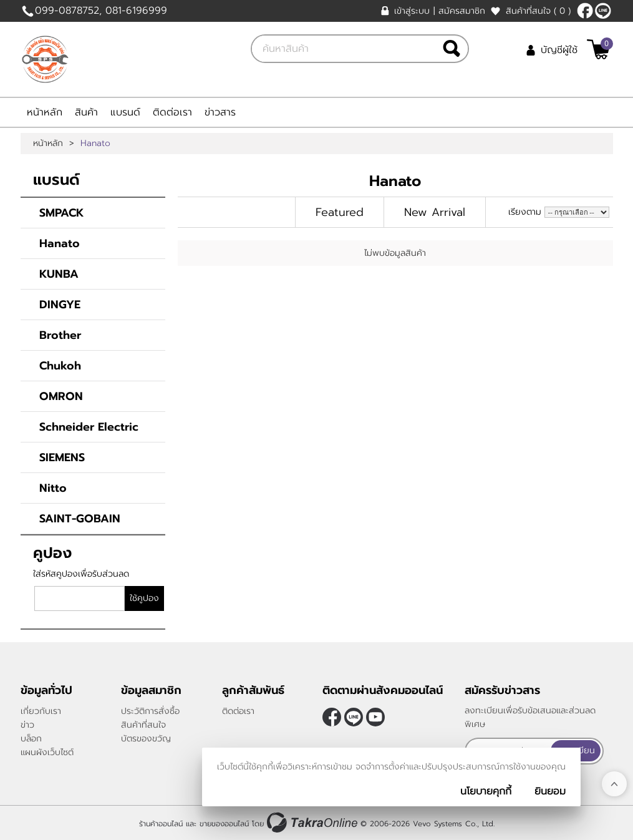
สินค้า (86, 112)
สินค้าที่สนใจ (538, 11)
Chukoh (60, 366)
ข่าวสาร (220, 112)
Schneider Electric (89, 427)
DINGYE (60, 305)
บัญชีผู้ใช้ (559, 50)
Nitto (53, 488)
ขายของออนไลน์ (224, 823)
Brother (60, 335)
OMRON (61, 396)
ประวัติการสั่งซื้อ (150, 711)
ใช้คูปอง (144, 598)
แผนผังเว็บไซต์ (47, 752)
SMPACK (62, 213)
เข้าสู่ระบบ (412, 11)
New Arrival (435, 212)
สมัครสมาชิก (462, 11)
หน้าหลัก (45, 112)
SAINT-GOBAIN (80, 519)
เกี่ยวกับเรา (41, 711)
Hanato (60, 243)
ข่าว (27, 725)
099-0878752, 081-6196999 (101, 11)
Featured (340, 212)
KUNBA (59, 274)
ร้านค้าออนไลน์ (161, 823)
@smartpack (603, 11)
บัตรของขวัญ (146, 739)
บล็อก (31, 739)
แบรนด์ (125, 112)
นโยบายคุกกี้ (486, 791)
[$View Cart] (598, 49)
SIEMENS (62, 457)
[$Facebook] (585, 11)
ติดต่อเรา (172, 112)
